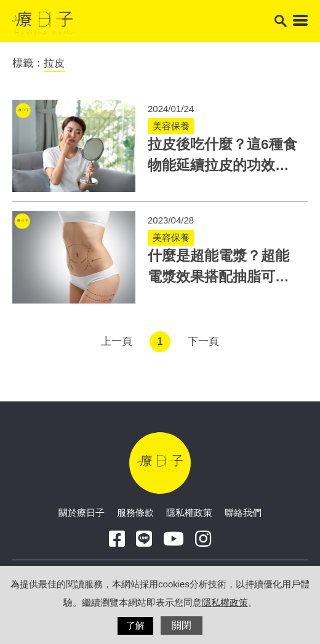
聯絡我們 (243, 513)
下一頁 (203, 341)
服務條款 (135, 513)
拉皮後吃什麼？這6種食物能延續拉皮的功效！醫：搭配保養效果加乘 (222, 165)
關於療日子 (82, 513)
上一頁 (117, 341)
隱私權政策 (189, 513)
